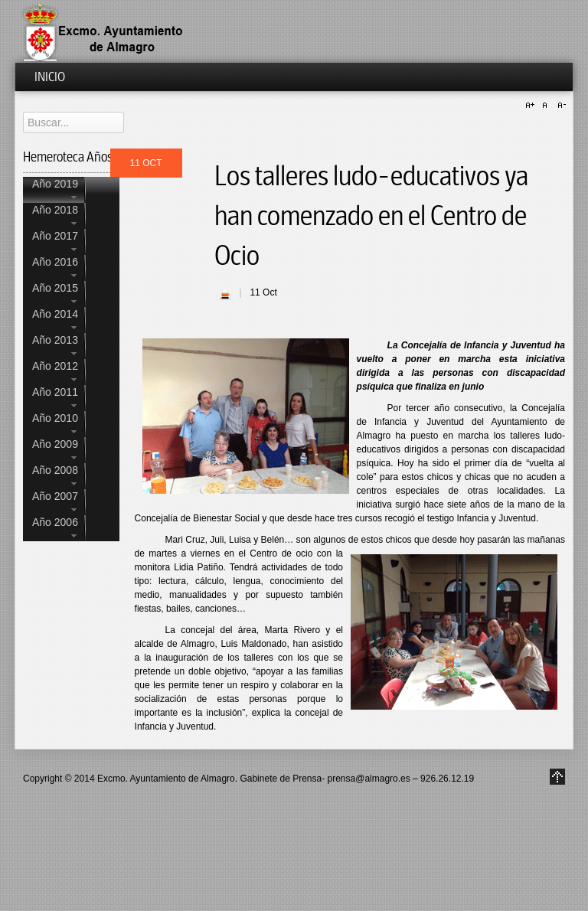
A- (560, 106)
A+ (532, 106)
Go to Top (557, 777)
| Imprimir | (225, 294)
